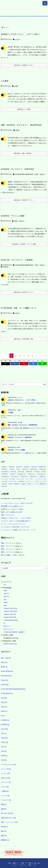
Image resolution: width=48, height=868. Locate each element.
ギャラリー (6, 782)
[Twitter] (6, 363)
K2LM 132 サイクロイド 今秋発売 (17, 260)
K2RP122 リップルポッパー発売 (12, 509)
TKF (4, 733)
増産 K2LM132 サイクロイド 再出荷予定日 (21, 125)
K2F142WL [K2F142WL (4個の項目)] (5, 472)
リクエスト (6, 800)
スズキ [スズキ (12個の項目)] (4, 481)
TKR (4, 751)
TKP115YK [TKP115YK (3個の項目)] (15, 477)
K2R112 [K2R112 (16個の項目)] (21, 472)
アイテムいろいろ (9, 765)
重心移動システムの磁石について (12, 506)
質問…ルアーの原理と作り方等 (11, 512)
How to (5, 680)
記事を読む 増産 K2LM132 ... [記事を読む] (24, 153)
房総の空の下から (9, 818)
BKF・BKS (6, 658)
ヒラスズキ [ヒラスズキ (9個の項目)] (12, 481)
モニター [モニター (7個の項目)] (43, 481)
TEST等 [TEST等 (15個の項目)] (5, 474)
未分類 (17, 130)
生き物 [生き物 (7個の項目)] (24, 484)
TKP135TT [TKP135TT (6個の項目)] (24, 477)
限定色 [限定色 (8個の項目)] (4, 486)
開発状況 (5, 840)
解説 (4, 836)
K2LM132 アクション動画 (13, 216)
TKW (5, 591)
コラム (5, 787)
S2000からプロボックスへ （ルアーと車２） (21, 34)
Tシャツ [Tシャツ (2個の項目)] (4, 479)
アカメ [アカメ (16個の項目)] (12, 479)
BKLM (4, 662)
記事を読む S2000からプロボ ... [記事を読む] (24, 65)
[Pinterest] (24, 363)
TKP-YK (6, 597)
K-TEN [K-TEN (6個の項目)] (12, 469)
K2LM (36, 174)
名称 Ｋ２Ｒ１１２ (8, 515)
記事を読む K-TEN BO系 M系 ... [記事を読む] (24, 339)
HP (5, 585)
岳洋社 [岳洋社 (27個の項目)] (4, 484)
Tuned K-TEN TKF (10, 614)
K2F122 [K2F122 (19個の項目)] (25, 469)
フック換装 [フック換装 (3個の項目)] (20, 481)
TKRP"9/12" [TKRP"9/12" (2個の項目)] (33, 477)
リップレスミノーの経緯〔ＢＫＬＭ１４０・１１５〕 (19, 530)
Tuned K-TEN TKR (10, 617)
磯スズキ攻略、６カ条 (8, 555)
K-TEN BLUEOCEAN (11, 620)
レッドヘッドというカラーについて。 (14, 524)
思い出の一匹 (7, 813)
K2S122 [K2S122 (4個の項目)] (37, 472)
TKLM (5, 742)
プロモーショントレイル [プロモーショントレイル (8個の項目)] (32, 481)
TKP (4, 747)
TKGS (4, 738)
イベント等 (6, 769)
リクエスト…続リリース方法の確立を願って (16, 521)
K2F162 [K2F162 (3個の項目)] (13, 472)
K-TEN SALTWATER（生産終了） (15, 632)
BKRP (4, 667)
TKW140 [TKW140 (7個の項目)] (42, 477)
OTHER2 (5, 725)
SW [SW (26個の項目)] (44, 472)
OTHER (5, 720)
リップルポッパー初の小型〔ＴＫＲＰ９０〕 (16, 527)
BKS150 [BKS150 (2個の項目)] (4, 469)
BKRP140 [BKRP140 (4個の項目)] (42, 467)
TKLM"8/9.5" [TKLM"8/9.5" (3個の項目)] (21, 474)
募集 (4, 804)
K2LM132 (6, 267)
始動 (4, 809)
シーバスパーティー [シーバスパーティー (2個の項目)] (40, 479)
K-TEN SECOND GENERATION (24, 174)
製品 (4, 831)
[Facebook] (15, 363)
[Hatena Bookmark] (33, 363)
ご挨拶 (16, 86)
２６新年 (5, 81)
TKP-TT (6, 594)
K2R (5, 605)
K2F (5, 600)
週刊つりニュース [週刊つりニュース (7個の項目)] (33, 484)
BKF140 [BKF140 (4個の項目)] (19, 467)
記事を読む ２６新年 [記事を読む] (24, 109)
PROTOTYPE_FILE (10, 644)
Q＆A (4, 729)
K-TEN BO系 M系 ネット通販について (19, 308)
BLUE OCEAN (7, 671)
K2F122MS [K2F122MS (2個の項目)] (34, 469)
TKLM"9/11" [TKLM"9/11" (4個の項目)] (31, 474)
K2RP (6, 602)
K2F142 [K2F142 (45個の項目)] (42, 469)
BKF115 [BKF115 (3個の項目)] (12, 467)
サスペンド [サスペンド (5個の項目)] (29, 479)
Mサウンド (7, 626)
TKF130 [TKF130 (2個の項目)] (13, 474)
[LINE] (42, 363)
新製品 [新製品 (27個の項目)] (17, 484)
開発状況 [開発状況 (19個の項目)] (43, 484)
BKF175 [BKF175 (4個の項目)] (34, 467)
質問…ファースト (7, 543)
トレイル (5, 796)
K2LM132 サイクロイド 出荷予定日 (17, 169)
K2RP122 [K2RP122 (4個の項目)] (29, 472)
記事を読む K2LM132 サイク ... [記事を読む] (24, 200)
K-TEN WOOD (7, 693)
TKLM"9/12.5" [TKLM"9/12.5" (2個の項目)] (41, 474)
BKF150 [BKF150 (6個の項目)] (27, 467)
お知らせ (42, 174)
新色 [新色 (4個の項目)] (11, 484)
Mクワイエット (9, 629)
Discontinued (6, 676)
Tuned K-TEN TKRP (10, 611)
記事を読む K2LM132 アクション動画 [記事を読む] (24, 244)
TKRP (4, 756)
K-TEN (5, 685)
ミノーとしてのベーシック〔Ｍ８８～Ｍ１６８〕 (17, 503)
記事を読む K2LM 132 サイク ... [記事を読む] (24, 292)
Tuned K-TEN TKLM (10, 608)
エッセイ (17, 39)
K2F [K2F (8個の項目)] (18, 469)
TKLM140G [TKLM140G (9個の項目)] (5, 477)
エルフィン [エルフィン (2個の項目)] (20, 479)
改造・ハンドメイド (9, 822)
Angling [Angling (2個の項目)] (4, 467)
